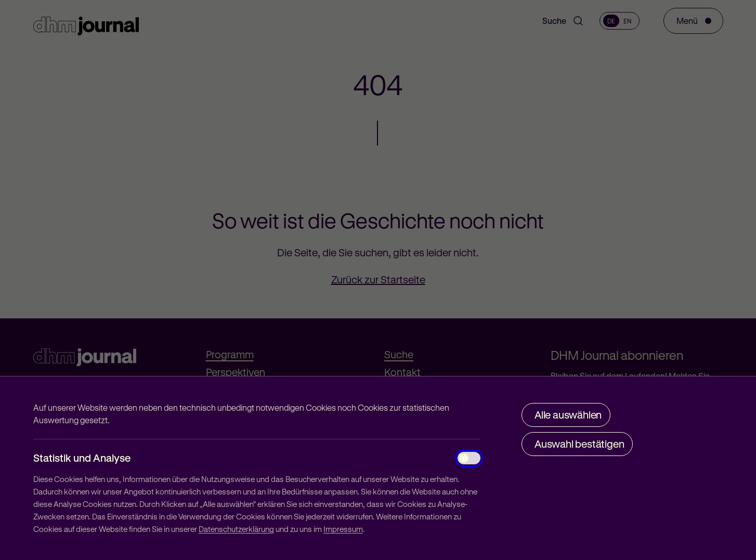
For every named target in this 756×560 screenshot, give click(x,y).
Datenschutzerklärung (236, 529)
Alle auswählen (568, 415)
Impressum (343, 529)
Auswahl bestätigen (579, 444)
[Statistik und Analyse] (469, 458)
